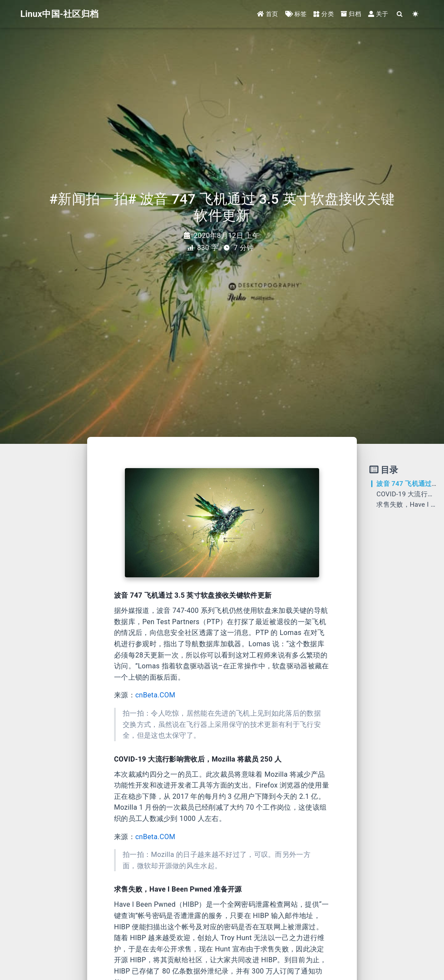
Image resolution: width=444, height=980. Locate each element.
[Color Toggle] (416, 14)
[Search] (400, 14)
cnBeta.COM (155, 695)
